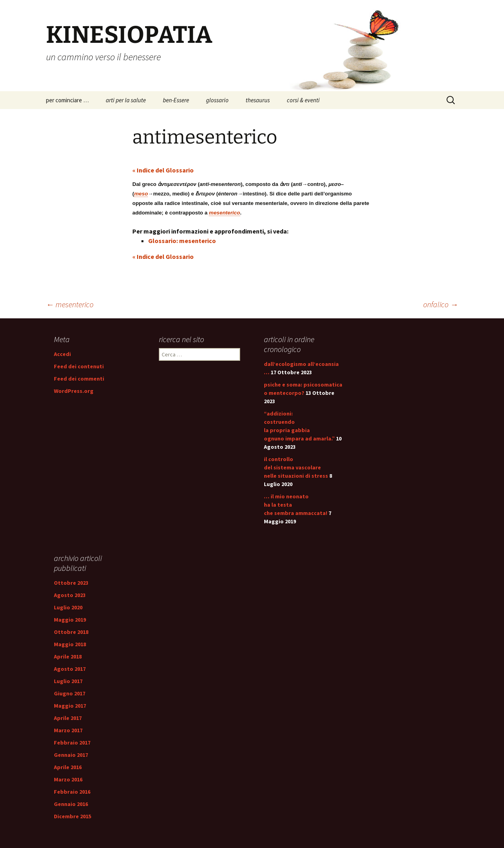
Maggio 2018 (70, 644)
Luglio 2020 (68, 607)
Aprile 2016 (68, 767)
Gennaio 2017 (71, 755)
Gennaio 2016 (71, 804)
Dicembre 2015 (73, 816)
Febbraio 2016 (72, 792)
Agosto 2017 (70, 669)
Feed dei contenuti (79, 366)
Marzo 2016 (68, 779)
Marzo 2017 (68, 730)
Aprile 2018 (68, 657)
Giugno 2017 (70, 693)
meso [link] (141, 194)
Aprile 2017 (68, 718)
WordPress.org (74, 391)
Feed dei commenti (79, 379)
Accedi (62, 354)
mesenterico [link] (224, 213)
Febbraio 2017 (72, 743)
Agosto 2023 (70, 595)
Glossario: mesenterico (182, 241)
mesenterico (70, 304)
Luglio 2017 (68, 681)
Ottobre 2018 (71, 632)
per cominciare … (67, 100)
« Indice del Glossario (163, 170)
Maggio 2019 (70, 620)
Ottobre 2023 (71, 583)
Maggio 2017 (70, 706)
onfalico (441, 304)
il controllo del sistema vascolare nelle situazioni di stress (296, 467)
